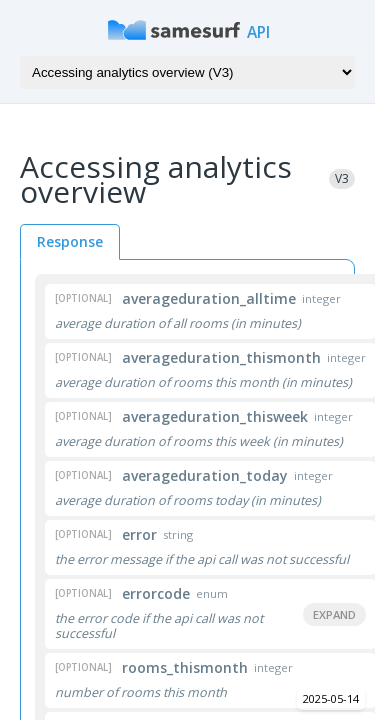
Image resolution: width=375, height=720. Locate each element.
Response (70, 241)
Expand (334, 614)
